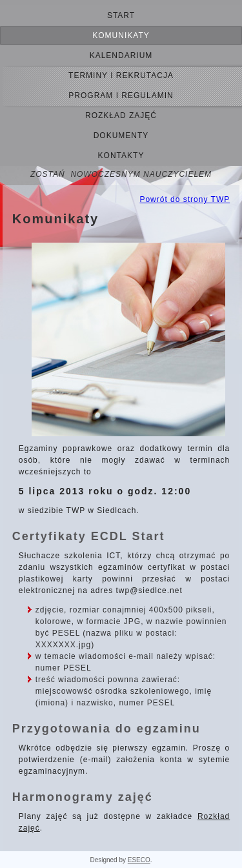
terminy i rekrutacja (121, 76)
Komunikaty (121, 35)
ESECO (139, 860)
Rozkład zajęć (121, 116)
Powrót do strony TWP (185, 199)
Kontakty (121, 156)
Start (121, 15)
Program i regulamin (121, 96)
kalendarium (121, 56)
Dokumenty (121, 136)
